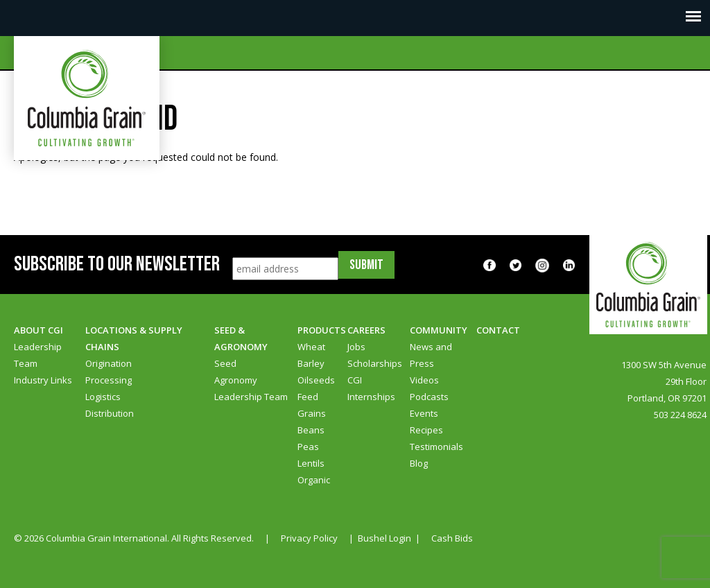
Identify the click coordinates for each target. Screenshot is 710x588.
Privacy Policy (309, 538)
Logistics (103, 397)
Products (322, 330)
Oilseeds (316, 380)
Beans (311, 430)
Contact (498, 330)
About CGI (38, 330)
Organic (314, 480)
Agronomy (236, 380)
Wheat (311, 347)
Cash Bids (452, 538)
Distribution (110, 413)
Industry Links (43, 380)
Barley (311, 363)
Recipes (426, 430)
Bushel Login (384, 538)
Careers (366, 330)
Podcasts (429, 397)
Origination (109, 363)
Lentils (311, 463)
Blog (419, 463)
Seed (225, 363)
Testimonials (436, 447)
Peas (308, 447)
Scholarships (375, 363)
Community (439, 330)
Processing (109, 380)
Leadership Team (251, 397)
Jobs (356, 347)
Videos (424, 380)
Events (424, 413)
